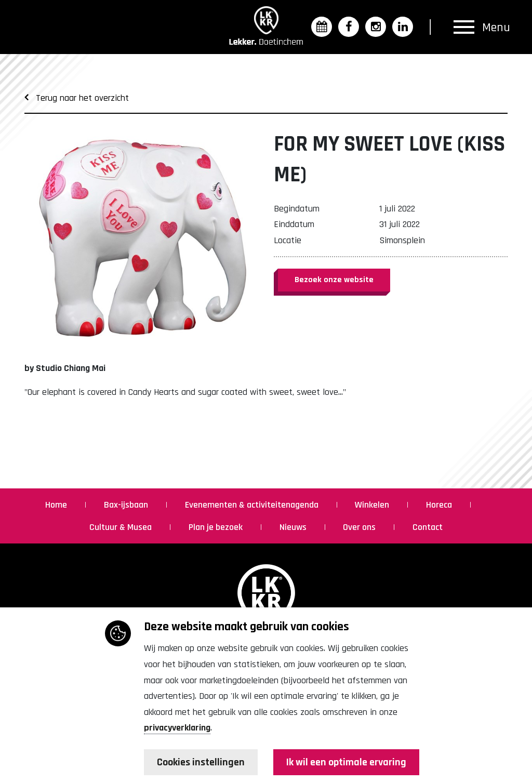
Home (57, 505)
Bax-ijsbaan (127, 505)
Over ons (360, 527)
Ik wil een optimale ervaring (346, 762)
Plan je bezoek (217, 527)
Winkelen (373, 505)
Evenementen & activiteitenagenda (253, 505)
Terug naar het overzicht (77, 98)
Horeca (440, 505)
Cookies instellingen (201, 762)
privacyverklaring (177, 728)
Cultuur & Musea (122, 527)
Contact (428, 527)
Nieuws (294, 527)
